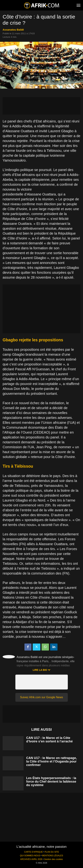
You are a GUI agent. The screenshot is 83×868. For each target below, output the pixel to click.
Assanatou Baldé (13, 30)
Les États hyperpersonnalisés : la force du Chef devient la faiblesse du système (51, 782)
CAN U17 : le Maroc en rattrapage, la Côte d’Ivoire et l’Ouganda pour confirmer (52, 761)
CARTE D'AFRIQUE (33, 852)
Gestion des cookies (53, 859)
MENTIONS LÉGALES (53, 856)
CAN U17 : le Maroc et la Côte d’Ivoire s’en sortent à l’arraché (49, 740)
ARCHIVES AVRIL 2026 (31, 859)
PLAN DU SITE (52, 852)
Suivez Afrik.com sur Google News (41, 697)
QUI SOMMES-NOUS (30, 856)
